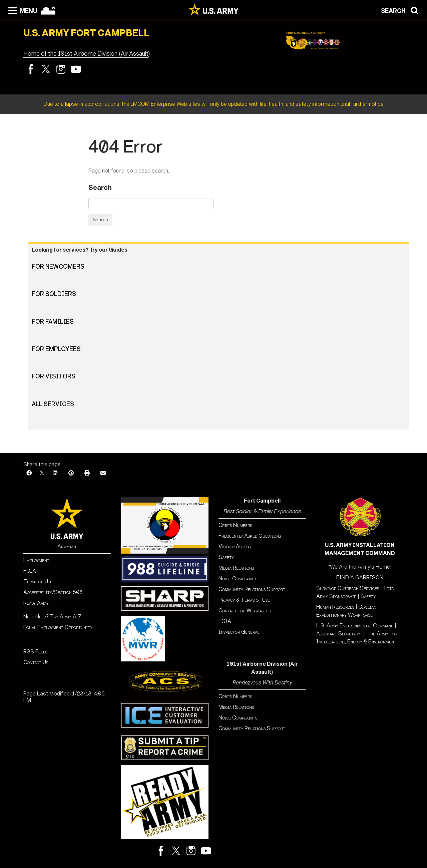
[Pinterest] (71, 473)
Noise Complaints (238, 578)
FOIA (30, 571)
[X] (42, 473)
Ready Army (36, 603)
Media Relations (236, 568)
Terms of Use (38, 582)
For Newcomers (58, 267)
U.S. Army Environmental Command (355, 626)
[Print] (87, 473)
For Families (53, 322)
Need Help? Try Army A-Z (52, 617)
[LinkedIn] (55, 473)
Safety (226, 557)
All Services (53, 404)
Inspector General (239, 632)
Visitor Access (235, 546)
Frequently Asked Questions (250, 536)
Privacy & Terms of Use (244, 600)
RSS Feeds (35, 652)
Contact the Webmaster (245, 611)
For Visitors (54, 376)
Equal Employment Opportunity (58, 627)
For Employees (56, 349)
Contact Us (36, 662)
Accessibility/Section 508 (53, 592)
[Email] (103, 473)
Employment (36, 560)
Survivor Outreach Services (348, 588)
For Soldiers (54, 294)
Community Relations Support (252, 589)
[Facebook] (29, 473)
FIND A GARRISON (360, 577)
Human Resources (335, 607)
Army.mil (67, 546)
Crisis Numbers (235, 525)
